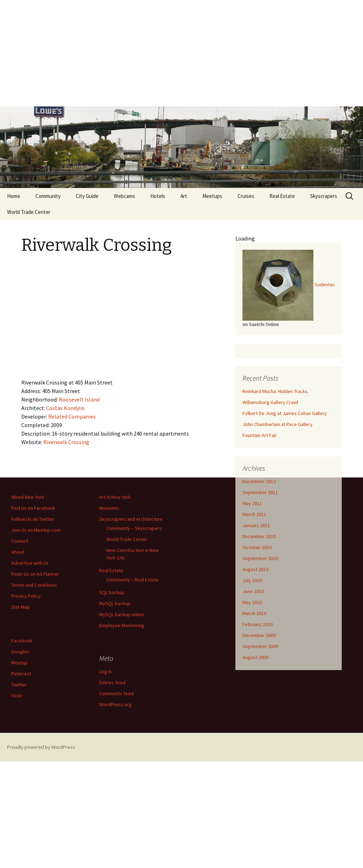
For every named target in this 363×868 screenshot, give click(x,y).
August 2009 (255, 657)
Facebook (22, 641)
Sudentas (325, 284)
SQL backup (112, 592)
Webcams (124, 196)
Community (48, 196)
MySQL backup (115, 603)
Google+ (20, 652)
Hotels (158, 196)
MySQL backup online (122, 614)
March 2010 (254, 613)
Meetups (212, 196)
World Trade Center (29, 212)
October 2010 (257, 547)
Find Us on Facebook (33, 508)
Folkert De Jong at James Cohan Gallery (285, 413)
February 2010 (258, 624)
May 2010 (252, 602)
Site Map (21, 607)
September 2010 (260, 558)
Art (184, 196)
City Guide (87, 196)
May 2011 (252, 503)
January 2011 (256, 525)
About (18, 552)
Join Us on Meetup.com (36, 530)
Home (14, 196)
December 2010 (259, 536)
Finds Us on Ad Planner (35, 574)
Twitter (19, 685)
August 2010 (255, 569)
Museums (109, 508)
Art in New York (115, 497)
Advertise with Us (30, 563)
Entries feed (112, 682)
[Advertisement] (181, 53)
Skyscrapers (324, 196)
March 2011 (254, 514)
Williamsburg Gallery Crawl (270, 402)
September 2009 (260, 646)
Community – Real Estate (133, 580)
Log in (105, 671)
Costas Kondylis (65, 408)
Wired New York (28, 497)
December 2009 (259, 635)
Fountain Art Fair (260, 435)
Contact (20, 541)
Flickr (17, 696)
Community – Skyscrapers (134, 528)
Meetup (19, 663)
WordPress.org (115, 704)
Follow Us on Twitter (33, 519)
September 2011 (260, 492)
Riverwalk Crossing (66, 442)
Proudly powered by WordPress (41, 747)
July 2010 (252, 580)
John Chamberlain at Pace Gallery (278, 424)
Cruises (246, 196)
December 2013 (259, 481)
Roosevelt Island (79, 399)
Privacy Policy (26, 596)
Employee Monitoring (122, 625)
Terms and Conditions (34, 585)
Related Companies (72, 416)
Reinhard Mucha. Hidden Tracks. (276, 391)
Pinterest (21, 674)
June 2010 (253, 591)
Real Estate (282, 196)
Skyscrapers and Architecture (131, 519)
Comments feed (116, 693)
